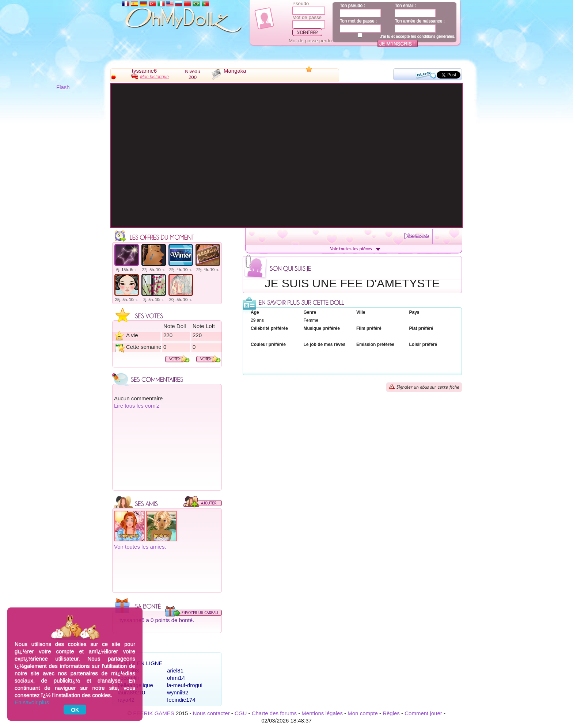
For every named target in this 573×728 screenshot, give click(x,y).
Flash (63, 87)
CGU (241, 713)
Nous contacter (211, 713)
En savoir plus (32, 702)
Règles (391, 713)
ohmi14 (176, 678)
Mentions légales (322, 713)
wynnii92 (178, 692)
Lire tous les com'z (137, 406)
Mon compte (363, 713)
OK (75, 710)
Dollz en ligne (140, 663)
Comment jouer (423, 713)
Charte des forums (274, 713)
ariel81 (175, 670)
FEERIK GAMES (154, 713)
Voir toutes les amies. (140, 547)
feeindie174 (181, 700)
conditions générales (436, 36)
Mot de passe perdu (310, 41)
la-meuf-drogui (185, 685)
